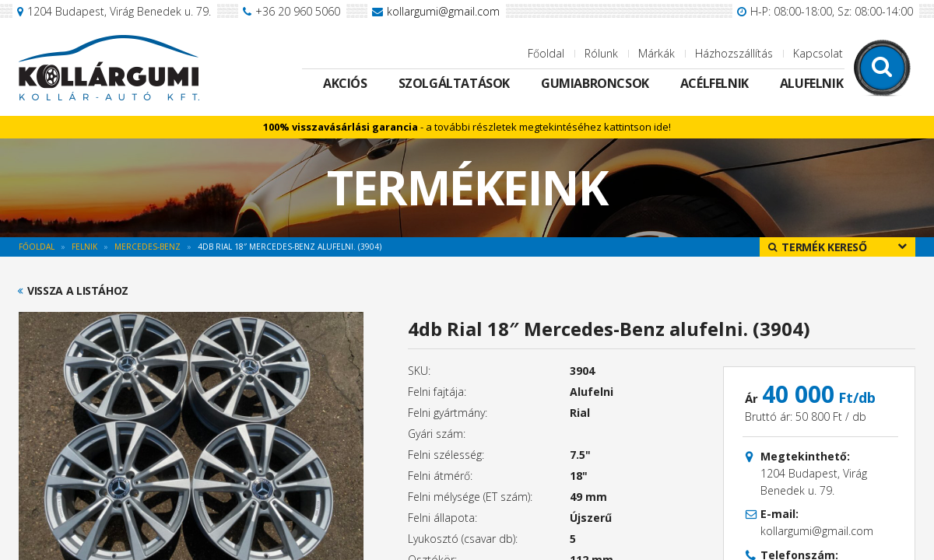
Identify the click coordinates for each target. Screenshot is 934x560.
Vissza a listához (78, 291)
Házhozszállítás (734, 53)
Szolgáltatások (454, 83)
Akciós (345, 83)
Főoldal (546, 53)
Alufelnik (811, 83)
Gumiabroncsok (595, 83)
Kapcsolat (818, 53)
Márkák (657, 53)
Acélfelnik (715, 83)
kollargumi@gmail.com (443, 11)
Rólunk (601, 53)
